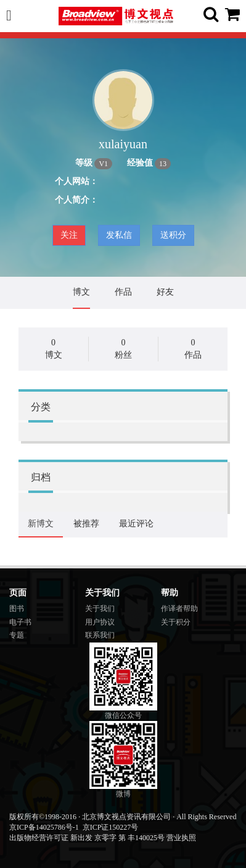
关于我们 (100, 609)
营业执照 (181, 838)
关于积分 (176, 622)
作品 (123, 292)
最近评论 (136, 524)
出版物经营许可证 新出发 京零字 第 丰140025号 (87, 838)
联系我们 (100, 635)
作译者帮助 (179, 609)
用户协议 (100, 622)
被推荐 (86, 524)
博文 (81, 292)
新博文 (41, 524)
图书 (17, 609)
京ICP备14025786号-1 (44, 827)
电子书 (20, 622)
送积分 (173, 235)
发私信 (119, 235)
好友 (165, 292)
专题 (17, 635)
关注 (69, 235)
